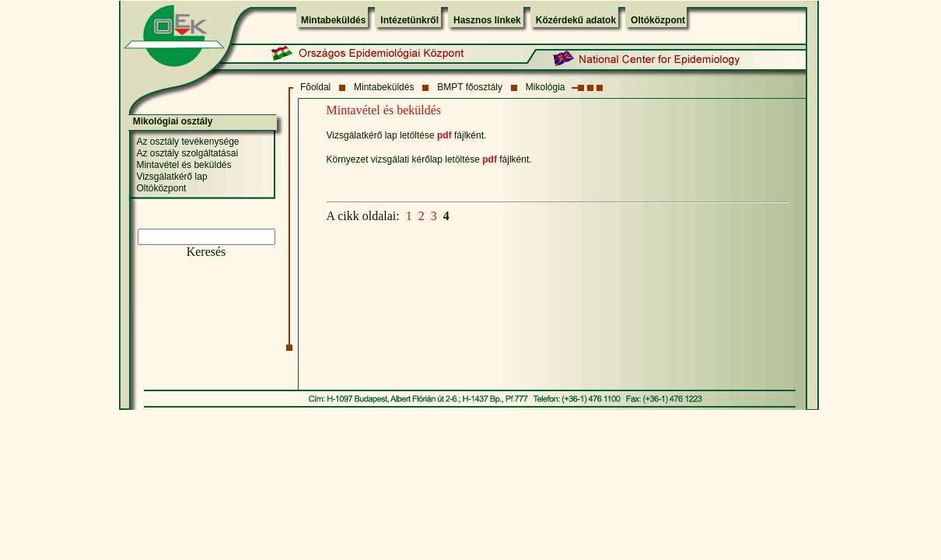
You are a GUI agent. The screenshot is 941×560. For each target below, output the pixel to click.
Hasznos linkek (487, 20)
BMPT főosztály (470, 87)
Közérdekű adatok (576, 20)
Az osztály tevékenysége (187, 142)
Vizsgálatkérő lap (171, 177)
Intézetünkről (409, 20)
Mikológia (546, 87)
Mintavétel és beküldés (184, 165)
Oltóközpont (658, 20)
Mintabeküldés (333, 20)
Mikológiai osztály (173, 121)
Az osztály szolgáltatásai (187, 153)
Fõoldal (315, 87)
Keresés (206, 252)
